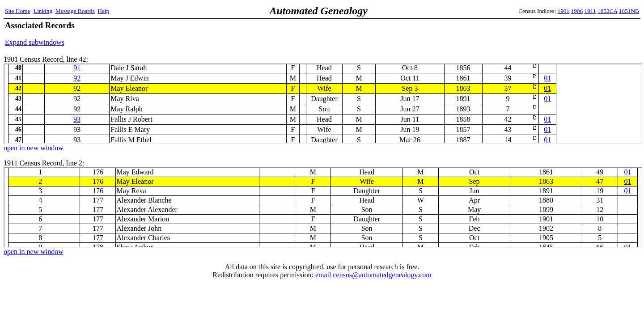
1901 (564, 11)
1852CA (607, 11)
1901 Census (323, 104)
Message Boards (75, 11)
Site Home (18, 11)
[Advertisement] (534, 34)
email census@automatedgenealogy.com (373, 275)
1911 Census (323, 208)
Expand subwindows (35, 42)
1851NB (629, 11)
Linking (43, 11)
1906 (577, 11)
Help (103, 11)
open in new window (34, 148)
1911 (590, 11)
